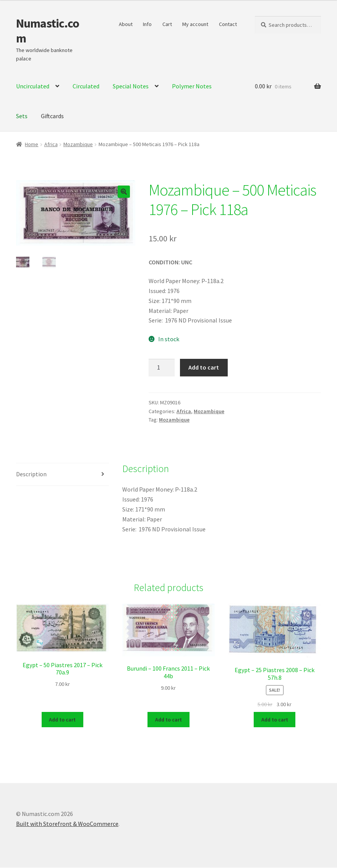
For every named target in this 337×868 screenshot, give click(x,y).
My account (195, 24)
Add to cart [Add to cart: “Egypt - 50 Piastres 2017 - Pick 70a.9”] (62, 720)
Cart (167, 24)
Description (31, 474)
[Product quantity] (162, 368)
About (126, 24)
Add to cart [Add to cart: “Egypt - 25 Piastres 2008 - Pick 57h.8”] (275, 720)
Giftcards (52, 116)
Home (32, 144)
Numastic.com (48, 31)
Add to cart (204, 367)
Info (147, 24)
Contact (228, 24)
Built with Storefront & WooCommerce (67, 824)
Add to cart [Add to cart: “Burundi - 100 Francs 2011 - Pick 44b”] (168, 720)
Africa (51, 144)
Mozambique (78, 144)
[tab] (62, 475)
